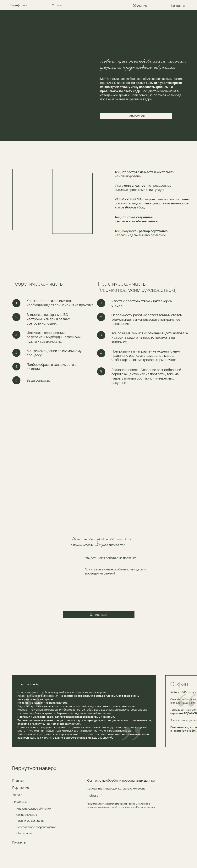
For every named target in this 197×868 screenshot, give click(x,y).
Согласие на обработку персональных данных (121, 780)
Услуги (17, 795)
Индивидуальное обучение (33, 809)
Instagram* (95, 795)
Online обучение (27, 815)
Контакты (19, 842)
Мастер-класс (25, 833)
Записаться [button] (136, 116)
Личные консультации (30, 821)
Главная (18, 780)
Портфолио (21, 788)
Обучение (140, 6)
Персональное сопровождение (36, 827)
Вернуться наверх (34, 768)
